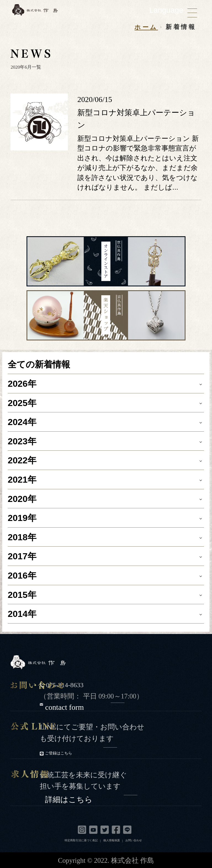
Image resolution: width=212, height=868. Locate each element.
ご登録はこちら (81, 753)
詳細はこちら (91, 798)
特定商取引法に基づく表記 (81, 840)
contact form (85, 706)
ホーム (146, 27)
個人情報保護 (112, 840)
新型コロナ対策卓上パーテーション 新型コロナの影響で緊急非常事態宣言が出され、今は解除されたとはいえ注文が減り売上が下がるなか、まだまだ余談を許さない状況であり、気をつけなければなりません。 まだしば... (138, 163)
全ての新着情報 (39, 364)
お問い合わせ (134, 840)
